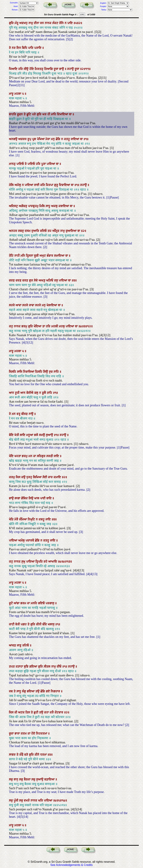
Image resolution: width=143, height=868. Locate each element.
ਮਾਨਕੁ (13, 164)
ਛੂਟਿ (29, 114)
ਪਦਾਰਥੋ (30, 540)
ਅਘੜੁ (42, 280)
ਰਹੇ (46, 562)
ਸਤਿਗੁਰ (42, 456)
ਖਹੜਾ (18, 456)
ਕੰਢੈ (22, 755)
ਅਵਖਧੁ (24, 23)
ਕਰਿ (43, 185)
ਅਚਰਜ (23, 139)
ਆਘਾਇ (53, 562)
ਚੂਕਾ (12, 734)
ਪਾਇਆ (51, 164)
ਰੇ (10, 48)
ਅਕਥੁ (55, 206)
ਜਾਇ (57, 456)
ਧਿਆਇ (14, 69)
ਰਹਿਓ (26, 645)
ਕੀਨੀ (39, 624)
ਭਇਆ (31, 691)
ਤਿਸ (28, 712)
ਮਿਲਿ (43, 206)
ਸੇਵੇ (36, 280)
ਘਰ (45, 114)
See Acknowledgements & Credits (71, 865)
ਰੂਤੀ (18, 393)
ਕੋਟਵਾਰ (59, 712)
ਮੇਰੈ (17, 519)
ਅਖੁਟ (43, 256)
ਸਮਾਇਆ (60, 256)
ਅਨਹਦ (14, 231)
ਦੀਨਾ (37, 23)
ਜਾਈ (37, 185)
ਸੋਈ (45, 477)
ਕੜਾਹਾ (20, 667)
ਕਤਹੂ (67, 139)
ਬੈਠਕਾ (28, 779)
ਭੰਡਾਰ (50, 256)
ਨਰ (14, 48)
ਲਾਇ (23, 435)
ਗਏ (48, 691)
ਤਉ (38, 691)
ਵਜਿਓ (44, 231)
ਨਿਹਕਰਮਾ (42, 734)
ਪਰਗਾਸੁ (50, 603)
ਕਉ (24, 477)
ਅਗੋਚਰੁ (23, 206)
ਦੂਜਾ (56, 69)
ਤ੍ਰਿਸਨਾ (30, 256)
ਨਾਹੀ (17, 256)
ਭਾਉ (62, 69)
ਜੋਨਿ (62, 23)
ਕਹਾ (47, 712)
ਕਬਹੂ (42, 519)
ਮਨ (14, 414)
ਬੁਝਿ (27, 667)
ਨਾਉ (31, 414)
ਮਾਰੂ (12, 94)
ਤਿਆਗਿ (49, 69)
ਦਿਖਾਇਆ (63, 114)
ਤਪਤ (12, 667)
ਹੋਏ (34, 734)
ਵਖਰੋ (27, 800)
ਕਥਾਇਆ (64, 206)
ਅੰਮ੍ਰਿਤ (56, 231)
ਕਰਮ (24, 734)
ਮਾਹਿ (54, 114)
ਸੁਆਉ (50, 435)
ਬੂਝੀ (37, 256)
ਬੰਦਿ (45, 624)
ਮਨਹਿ (34, 603)
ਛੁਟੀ (36, 712)
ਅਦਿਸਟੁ (14, 206)
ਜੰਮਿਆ (23, 519)
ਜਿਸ (19, 477)
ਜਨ (42, 23)
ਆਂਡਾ (17, 603)
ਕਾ (35, 456)
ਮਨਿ (23, 256)
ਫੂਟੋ (11, 603)
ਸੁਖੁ (24, 562)
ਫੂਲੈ (44, 393)
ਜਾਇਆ (75, 139)
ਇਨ (19, 48)
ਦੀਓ (60, 667)
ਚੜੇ (27, 755)
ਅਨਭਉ (14, 139)
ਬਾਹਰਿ (13, 114)
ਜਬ (11, 691)
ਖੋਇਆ (38, 326)
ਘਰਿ (41, 800)
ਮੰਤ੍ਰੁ (17, 23)
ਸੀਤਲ (48, 667)
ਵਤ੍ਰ (19, 414)
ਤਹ (50, 231)
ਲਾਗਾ (18, 498)
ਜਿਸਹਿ (13, 372)
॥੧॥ (77, 185)
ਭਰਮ (24, 603)
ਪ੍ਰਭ (35, 139)
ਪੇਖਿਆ (41, 139)
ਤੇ (25, 114)
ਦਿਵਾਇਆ (65, 185)
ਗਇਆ (34, 667)
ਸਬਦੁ (21, 231)
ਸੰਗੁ (24, 691)
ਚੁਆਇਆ (72, 231)
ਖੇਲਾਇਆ (52, 305)
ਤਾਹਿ (50, 393)
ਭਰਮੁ (25, 326)
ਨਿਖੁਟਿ (32, 519)
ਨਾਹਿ (57, 372)
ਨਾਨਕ (49, 23)
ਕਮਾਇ (58, 477)
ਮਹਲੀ (55, 326)
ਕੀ (16, 712)
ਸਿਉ (46, 372)
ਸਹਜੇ (12, 305)
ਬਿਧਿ (25, 48)
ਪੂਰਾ (44, 164)
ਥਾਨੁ (16, 779)
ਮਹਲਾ (18, 94)
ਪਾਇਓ (21, 164)
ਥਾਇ (49, 498)
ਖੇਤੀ (17, 435)
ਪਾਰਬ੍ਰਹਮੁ (34, 206)
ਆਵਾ (19, 305)
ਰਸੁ (56, 280)
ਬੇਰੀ (18, 624)
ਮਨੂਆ (30, 435)
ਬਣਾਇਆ (50, 779)
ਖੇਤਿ (12, 519)
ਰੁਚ (51, 372)
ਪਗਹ (24, 624)
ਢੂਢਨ (20, 114)
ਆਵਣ (13, 645)
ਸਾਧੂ (48, 206)
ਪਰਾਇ (38, 48)
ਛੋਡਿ (58, 139)
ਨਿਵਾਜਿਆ (29, 372)
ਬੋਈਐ (30, 393)
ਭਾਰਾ (18, 734)
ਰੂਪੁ (30, 139)
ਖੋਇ (12, 456)
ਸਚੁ (11, 779)
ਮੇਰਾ (48, 139)
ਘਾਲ (37, 498)
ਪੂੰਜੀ (16, 800)
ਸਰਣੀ (50, 456)
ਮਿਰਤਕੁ (40, 69)
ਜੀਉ (27, 69)
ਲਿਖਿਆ (38, 477)
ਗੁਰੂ (57, 185)
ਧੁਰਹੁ (30, 477)
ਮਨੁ (53, 139)
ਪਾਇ (71, 23)
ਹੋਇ (32, 69)
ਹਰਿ (21, 69)
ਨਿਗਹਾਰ (56, 691)
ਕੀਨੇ (37, 755)
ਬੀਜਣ (25, 414)
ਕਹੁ (11, 326)
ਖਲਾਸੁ (52, 624)
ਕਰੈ (52, 712)
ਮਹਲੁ (62, 326)
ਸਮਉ (42, 435)
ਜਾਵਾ (32, 305)
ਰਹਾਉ (71, 69)
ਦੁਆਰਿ (36, 231)
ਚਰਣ (12, 280)
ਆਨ (12, 393)
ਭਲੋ (37, 435)
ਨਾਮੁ (31, 23)
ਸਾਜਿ (20, 372)
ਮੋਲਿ (12, 185)
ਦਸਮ (28, 231)
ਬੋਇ (12, 435)
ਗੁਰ (31, 280)
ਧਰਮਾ (44, 755)
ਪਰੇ (34, 114)
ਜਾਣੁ (20, 645)
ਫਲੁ (37, 393)
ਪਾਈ (43, 498)
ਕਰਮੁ (12, 477)
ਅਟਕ (22, 712)
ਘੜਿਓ (50, 280)
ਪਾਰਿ (31, 48)
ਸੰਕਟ (56, 23)
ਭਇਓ (42, 603)
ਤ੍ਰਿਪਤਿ (40, 562)
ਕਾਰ (51, 477)
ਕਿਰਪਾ (50, 185)
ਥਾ (71, 114)
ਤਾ (44, 326)
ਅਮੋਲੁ (18, 185)
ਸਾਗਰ (13, 755)
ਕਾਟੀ (12, 624)
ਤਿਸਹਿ (39, 372)
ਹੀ (49, 114)
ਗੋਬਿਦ (25, 498)
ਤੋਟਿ (12, 256)
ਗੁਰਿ (12, 23)
